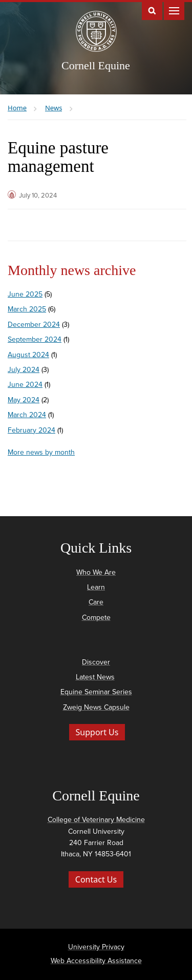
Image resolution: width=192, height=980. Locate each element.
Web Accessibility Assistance (96, 961)
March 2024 (27, 415)
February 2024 (31, 430)
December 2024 (34, 325)
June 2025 (25, 294)
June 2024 (25, 385)
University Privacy (96, 947)
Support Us (97, 732)
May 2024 (24, 400)
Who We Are (96, 572)
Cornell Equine (96, 65)
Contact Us (96, 879)
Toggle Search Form (152, 10)
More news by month (41, 452)
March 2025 (27, 309)
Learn (96, 587)
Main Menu (174, 10)
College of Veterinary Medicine (96, 820)
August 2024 (28, 355)
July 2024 (24, 370)
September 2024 (35, 339)
